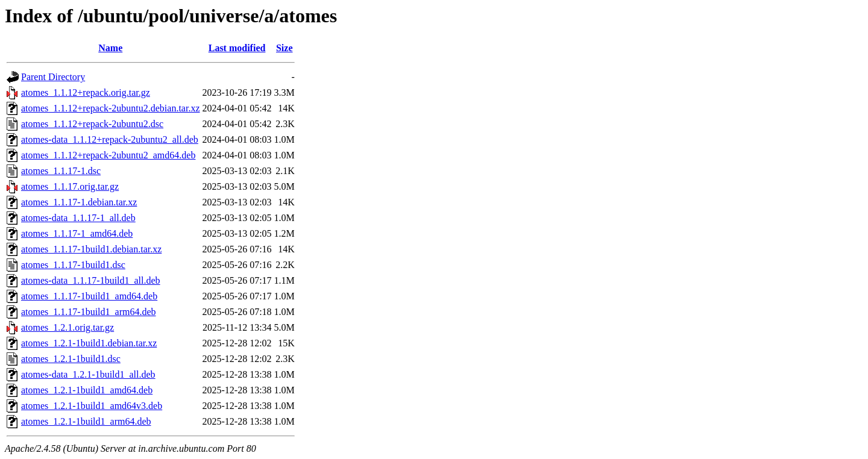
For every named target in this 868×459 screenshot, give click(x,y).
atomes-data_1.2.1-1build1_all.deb (88, 374)
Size (285, 48)
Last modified (237, 48)
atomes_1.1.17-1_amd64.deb (77, 233)
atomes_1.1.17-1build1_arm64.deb (89, 312)
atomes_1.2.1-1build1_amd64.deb (87, 390)
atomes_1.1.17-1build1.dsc (73, 265)
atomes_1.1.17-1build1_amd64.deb (89, 296)
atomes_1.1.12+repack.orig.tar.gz (86, 92)
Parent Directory (53, 77)
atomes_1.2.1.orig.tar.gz (68, 327)
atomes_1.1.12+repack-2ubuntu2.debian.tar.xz (111, 108)
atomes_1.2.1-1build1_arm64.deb (86, 421)
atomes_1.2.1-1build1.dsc (71, 359)
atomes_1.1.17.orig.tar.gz (70, 186)
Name (110, 48)
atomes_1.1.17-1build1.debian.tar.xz (91, 249)
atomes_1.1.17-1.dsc (61, 171)
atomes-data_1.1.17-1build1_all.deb (91, 280)
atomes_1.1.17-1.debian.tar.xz (79, 202)
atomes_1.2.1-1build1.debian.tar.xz (89, 343)
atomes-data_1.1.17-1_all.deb (78, 218)
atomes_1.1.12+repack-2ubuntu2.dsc (92, 124)
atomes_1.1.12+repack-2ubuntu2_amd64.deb (108, 155)
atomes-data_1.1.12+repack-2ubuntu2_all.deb (110, 139)
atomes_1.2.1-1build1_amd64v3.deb (92, 406)
